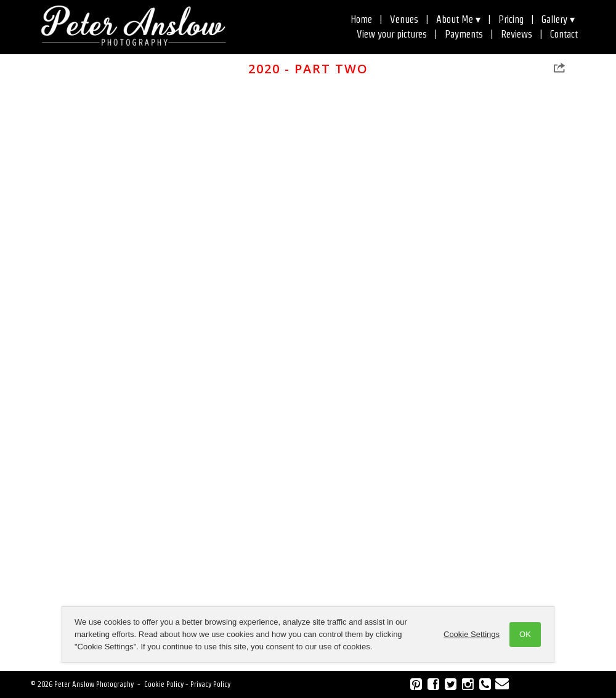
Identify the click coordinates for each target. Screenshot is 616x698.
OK (525, 634)
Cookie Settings (472, 634)
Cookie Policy (164, 684)
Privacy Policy (210, 684)
